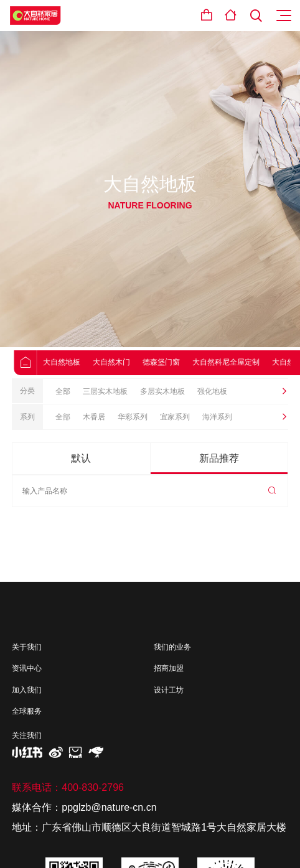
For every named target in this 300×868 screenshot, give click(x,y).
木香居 (94, 417)
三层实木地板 (105, 391)
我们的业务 (172, 647)
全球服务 (27, 711)
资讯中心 (27, 668)
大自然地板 (72, 362)
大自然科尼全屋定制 (237, 362)
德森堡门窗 (172, 362)
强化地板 (212, 391)
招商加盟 (169, 668)
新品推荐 (219, 458)
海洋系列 (217, 417)
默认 (81, 458)
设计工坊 (169, 690)
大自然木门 (122, 362)
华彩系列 (133, 417)
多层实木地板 (162, 391)
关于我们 (27, 647)
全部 (63, 391)
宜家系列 (175, 417)
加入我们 (27, 690)
